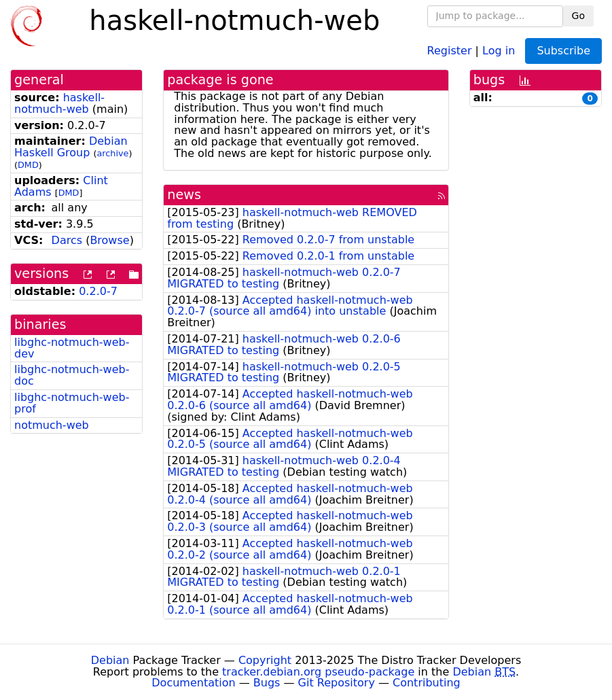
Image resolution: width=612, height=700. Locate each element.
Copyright (265, 660)
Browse (109, 240)
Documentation (193, 683)
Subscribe (563, 51)
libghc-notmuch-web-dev (72, 348)
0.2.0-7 (98, 291)
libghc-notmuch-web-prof (72, 403)
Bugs (267, 683)
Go (578, 16)
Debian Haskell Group (71, 147)
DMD (28, 165)
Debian (110, 660)
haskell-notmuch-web (59, 103)
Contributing (427, 683)
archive (113, 153)
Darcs (67, 240)
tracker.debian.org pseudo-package (318, 672)
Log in (499, 50)
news (184, 195)
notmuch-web (52, 425)
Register (450, 50)
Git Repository (337, 683)
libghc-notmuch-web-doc (72, 375)
